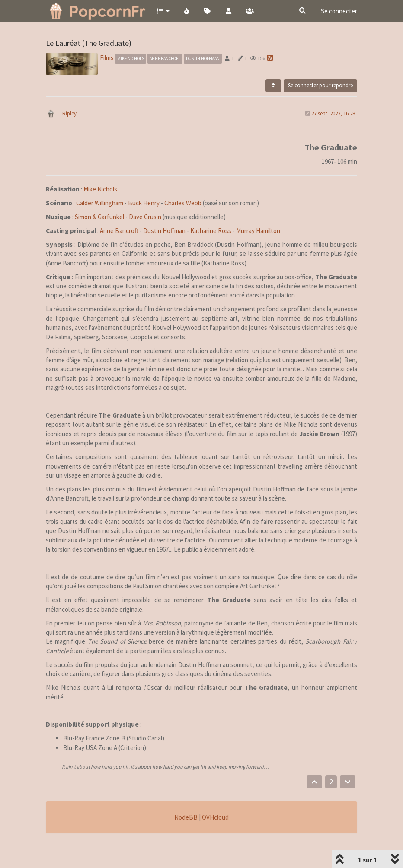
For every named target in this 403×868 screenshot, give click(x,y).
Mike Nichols (100, 189)
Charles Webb (183, 203)
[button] (163, 11)
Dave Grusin (145, 217)
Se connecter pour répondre (320, 85)
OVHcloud (215, 817)
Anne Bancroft (119, 231)
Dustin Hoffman (164, 231)
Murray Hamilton (258, 231)
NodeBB (186, 817)
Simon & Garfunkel (99, 217)
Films (107, 58)
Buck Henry (144, 203)
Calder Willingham (100, 203)
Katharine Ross (211, 231)
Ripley (69, 113)
